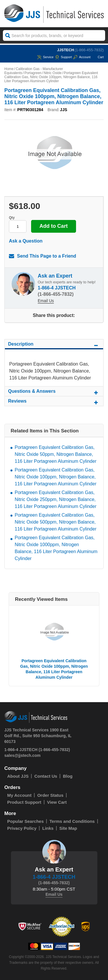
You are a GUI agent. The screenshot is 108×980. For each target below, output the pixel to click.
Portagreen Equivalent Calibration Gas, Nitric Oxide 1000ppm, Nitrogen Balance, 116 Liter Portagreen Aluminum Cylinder (56, 548)
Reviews (54, 402)
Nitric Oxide (53, 73)
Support (64, 57)
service (45, 57)
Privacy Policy (22, 828)
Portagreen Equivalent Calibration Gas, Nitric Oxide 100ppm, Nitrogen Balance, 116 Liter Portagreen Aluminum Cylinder (56, 477)
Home (9, 69)
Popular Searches (25, 821)
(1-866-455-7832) (89, 50)
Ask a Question (26, 241)
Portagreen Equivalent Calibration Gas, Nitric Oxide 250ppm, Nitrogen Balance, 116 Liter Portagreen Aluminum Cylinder (56, 499)
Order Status (50, 795)
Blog (68, 776)
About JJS (18, 776)
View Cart (57, 802)
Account (82, 57)
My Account (19, 795)
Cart (98, 57)
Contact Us (46, 776)
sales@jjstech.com (22, 755)
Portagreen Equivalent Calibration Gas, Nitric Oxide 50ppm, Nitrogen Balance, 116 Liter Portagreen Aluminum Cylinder (56, 454)
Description (54, 345)
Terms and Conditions (72, 821)
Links (48, 828)
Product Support (24, 802)
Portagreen (33, 73)
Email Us (46, 301)
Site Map (68, 828)
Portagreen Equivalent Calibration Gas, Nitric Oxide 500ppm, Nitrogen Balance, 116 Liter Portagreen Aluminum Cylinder (56, 522)
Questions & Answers (54, 392)
